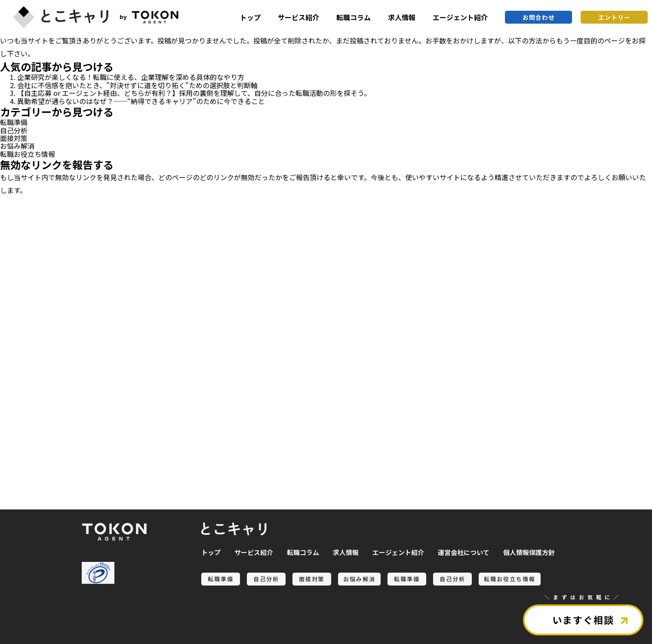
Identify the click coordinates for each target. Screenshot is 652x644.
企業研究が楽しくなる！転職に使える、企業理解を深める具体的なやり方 (131, 77)
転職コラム (354, 17)
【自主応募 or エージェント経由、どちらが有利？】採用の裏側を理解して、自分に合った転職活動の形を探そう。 (194, 93)
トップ (250, 17)
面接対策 (14, 138)
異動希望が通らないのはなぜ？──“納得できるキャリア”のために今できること (141, 101)
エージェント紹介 (460, 17)
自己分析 (14, 130)
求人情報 (402, 17)
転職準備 (14, 122)
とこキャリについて (52, 491)
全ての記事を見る (52, 462)
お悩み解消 (17, 146)
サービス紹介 (298, 17)
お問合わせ (539, 17)
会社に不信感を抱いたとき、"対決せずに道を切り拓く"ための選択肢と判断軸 (137, 85)
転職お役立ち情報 (28, 154)
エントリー (614, 17)
